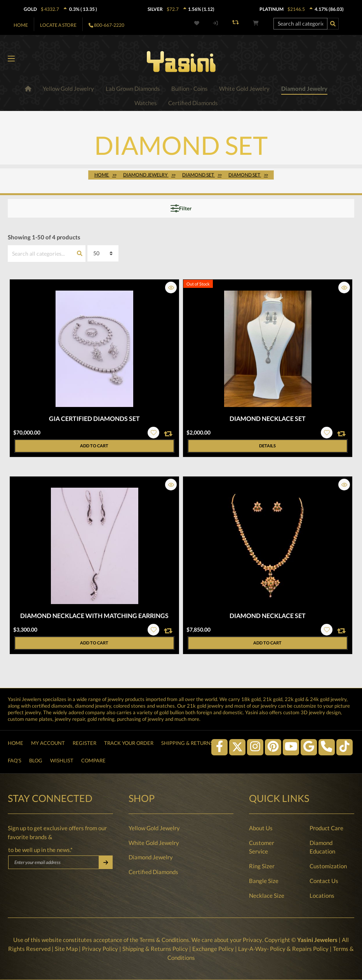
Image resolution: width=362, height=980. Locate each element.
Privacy (253, 940)
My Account (48, 738)
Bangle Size (264, 881)
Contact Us (324, 881)
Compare (93, 759)
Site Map (66, 949)
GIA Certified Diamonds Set (94, 419)
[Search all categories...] (300, 24)
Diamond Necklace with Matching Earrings (94, 616)
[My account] (215, 23)
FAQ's (15, 759)
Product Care (326, 828)
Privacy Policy (100, 949)
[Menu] (11, 59)
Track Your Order (129, 738)
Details (267, 446)
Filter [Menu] (181, 209)
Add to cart (94, 446)
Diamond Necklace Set (268, 419)
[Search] (333, 24)
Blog (36, 759)
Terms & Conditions (165, 940)
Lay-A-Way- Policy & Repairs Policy (283, 949)
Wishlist (62, 759)
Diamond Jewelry (151, 857)
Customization (328, 866)
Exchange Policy (213, 949)
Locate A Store (58, 25)
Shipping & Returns (187, 738)
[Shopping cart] (256, 23)
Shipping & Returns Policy (155, 949)
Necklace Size (267, 896)
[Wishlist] (198, 23)
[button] (171, 288)
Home (21, 25)
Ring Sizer (262, 866)
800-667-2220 (109, 25)
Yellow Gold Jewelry (154, 828)
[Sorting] (103, 254)
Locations (322, 896)
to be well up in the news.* (40, 850)
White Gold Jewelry (154, 843)
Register (84, 738)
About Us (261, 828)
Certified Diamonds (153, 872)
